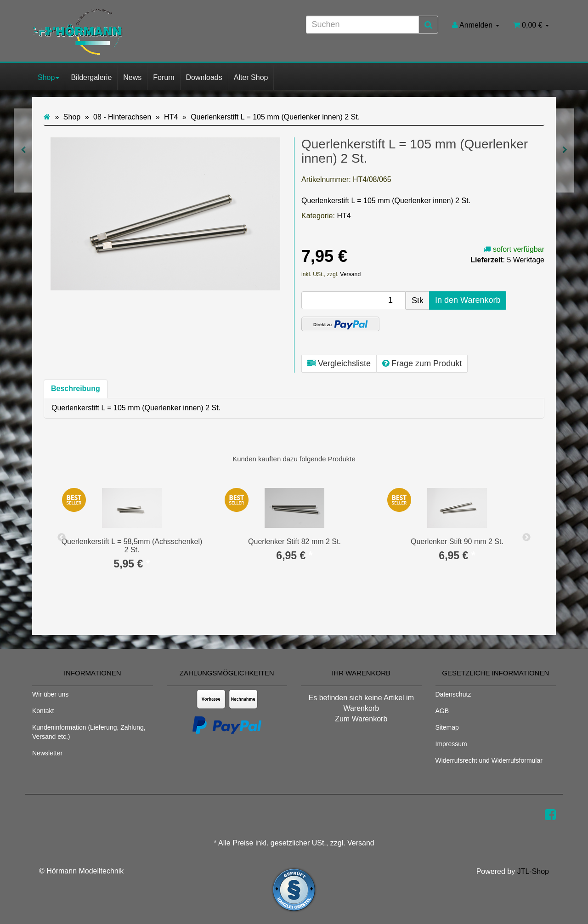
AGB (442, 711)
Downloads (204, 77)
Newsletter (47, 753)
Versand (350, 274)
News (132, 77)
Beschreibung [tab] (76, 388)
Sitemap (447, 727)
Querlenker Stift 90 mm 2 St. (457, 541)
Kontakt (43, 711)
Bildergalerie (91, 77)
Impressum (451, 744)
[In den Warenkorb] (468, 300)
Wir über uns (50, 694)
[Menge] (353, 300)
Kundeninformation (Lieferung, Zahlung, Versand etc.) (89, 732)
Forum (164, 77)
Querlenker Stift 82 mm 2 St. (294, 541)
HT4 (344, 216)
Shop (48, 77)
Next (526, 538)
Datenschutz (453, 694)
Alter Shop (251, 77)
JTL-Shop (533, 871)
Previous (62, 538)
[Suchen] (362, 25)
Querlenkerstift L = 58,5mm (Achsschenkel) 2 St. (132, 546)
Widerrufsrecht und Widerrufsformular (489, 760)
